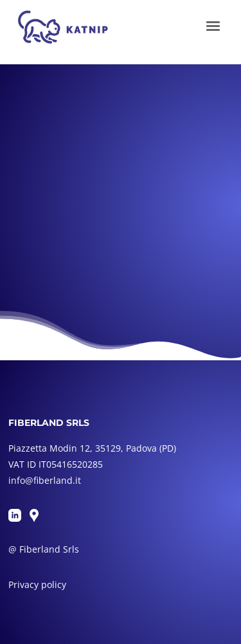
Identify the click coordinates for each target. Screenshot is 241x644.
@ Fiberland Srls (44, 549)
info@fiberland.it (45, 480)
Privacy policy (37, 584)
